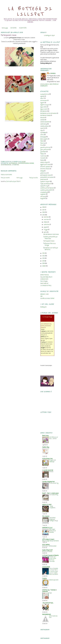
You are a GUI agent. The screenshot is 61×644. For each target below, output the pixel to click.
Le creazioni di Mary (46, 286)
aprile (45, 232)
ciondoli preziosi (44, 126)
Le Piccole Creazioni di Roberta (50, 556)
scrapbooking (6, 165)
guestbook (43, 152)
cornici (42, 135)
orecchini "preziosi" (45, 167)
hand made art (44, 283)
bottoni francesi (45, 275)
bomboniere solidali (45, 116)
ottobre (46, 222)
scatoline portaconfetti (46, 190)
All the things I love (47, 459)
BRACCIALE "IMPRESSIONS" (49, 546)
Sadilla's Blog (46, 447)
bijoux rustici (44, 109)
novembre (47, 220)
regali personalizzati (46, 184)
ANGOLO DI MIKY (47, 505)
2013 (44, 256)
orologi (42, 171)
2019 (44, 207)
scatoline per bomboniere (47, 188)
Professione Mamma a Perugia (50, 244)
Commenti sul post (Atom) (13, 182)
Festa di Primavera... (47, 552)
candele (42, 120)
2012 (44, 258)
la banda (52, 73)
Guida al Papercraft (47, 550)
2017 (44, 210)
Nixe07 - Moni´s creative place (50, 493)
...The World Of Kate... (48, 603)
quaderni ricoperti (45, 182)
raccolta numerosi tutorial (47, 298)
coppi (42, 130)
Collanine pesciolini (54, 580)
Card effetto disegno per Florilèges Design (54, 519)
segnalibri (43, 194)
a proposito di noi (45, 94)
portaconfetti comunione (47, 177)
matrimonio (13, 163)
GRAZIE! (51, 472)
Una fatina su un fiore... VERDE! (54, 438)
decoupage (43, 137)
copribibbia (43, 133)
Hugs (50, 593)
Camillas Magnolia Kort (48, 482)
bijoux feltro (44, 107)
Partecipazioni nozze (9, 35)
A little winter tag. (54, 483)
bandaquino (43, 307)
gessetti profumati (45, 148)
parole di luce (44, 173)
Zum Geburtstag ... (54, 495)
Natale (42, 160)
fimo (42, 145)
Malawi (42, 154)
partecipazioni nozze (26, 163)
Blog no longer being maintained (50, 541)
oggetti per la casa (45, 165)
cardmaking (44, 124)
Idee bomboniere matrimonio (51, 234)
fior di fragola (44, 281)
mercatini (43, 158)
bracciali (43, 118)
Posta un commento (6, 175)
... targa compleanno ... (53, 507)
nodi (41, 296)
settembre (47, 225)
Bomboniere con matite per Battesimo (51, 249)
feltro (42, 141)
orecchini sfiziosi (45, 169)
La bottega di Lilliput (49, 36)
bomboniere (44, 111)
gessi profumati (45, 150)
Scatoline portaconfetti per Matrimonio (50, 238)
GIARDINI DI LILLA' (47, 528)
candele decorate (45, 122)
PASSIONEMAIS (47, 615)
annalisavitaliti (46, 567)
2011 (43, 261)
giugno (46, 227)
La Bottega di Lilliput (31, 11)
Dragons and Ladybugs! (52, 461)
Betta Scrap (45, 436)
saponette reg (44, 186)
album (42, 98)
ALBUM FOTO (23, 28)
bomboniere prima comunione (48, 113)
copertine (43, 128)
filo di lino (43, 143)
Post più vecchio (34, 178)
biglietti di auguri (45, 105)
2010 (44, 264)
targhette (43, 199)
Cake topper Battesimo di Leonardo (52, 531)
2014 (44, 253)
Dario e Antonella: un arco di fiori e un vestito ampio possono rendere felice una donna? (54, 572)
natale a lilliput (44, 162)
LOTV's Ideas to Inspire (48, 539)
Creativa (44, 579)
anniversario (44, 101)
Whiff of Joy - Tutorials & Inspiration (49, 591)
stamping (16, 165)
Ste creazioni (46, 516)
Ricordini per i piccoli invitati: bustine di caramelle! (53, 559)
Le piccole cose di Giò (48, 470)
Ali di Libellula (46, 545)
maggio (46, 230)
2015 (44, 215)
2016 (44, 212)
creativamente (44, 279)
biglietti (42, 103)
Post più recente (5, 178)
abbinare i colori (45, 294)
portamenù (43, 180)
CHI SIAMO (13, 28)
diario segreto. (44, 139)
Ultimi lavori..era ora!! (53, 617)
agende (42, 96)
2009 (44, 266)
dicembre (46, 217)
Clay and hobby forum (46, 277)
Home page (5, 28)
